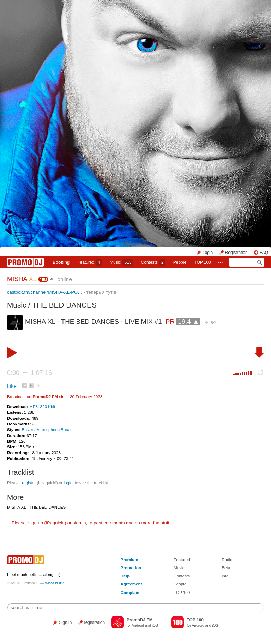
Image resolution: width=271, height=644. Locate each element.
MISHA (22, 279)
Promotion (131, 568)
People (180, 262)
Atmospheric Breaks (55, 429)
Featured (90, 262)
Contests (182, 576)
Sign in (65, 622)
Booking (61, 262)
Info (225, 576)
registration (94, 622)
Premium (130, 560)
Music (121, 262)
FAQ (264, 253)
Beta (226, 568)
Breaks (28, 429)
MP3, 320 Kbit (42, 406)
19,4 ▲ (188, 321)
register (29, 483)
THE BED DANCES (64, 305)
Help (125, 576)
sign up (36, 523)
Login (208, 253)
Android (138, 625)
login (68, 483)
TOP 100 (203, 262)
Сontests (153, 262)
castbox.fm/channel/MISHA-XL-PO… (45, 292)
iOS (155, 625)
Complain (130, 592)
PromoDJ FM (45, 397)
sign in (79, 523)
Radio (227, 560)
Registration (236, 253)
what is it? (54, 583)
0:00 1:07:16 (29, 373)
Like (12, 386)
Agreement (131, 584)
